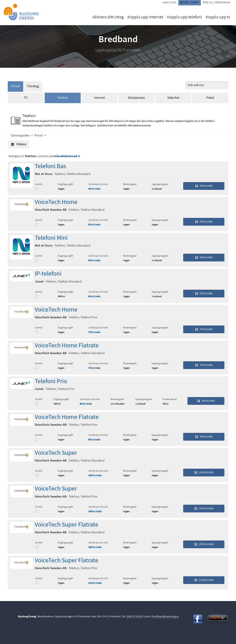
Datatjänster (136, 98)
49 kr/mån (94, 189)
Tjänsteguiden (20, 136)
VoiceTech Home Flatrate (67, 346)
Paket (210, 98)
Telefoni (63, 98)
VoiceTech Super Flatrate (67, 525)
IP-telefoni (48, 274)
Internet (100, 98)
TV (26, 98)
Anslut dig (169, 3)
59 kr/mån (94, 225)
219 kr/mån (95, 583)
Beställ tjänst (190, 3)
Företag (33, 86)
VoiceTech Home (56, 202)
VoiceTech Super (56, 453)
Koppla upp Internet (145, 17)
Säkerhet (173, 98)
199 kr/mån (95, 547)
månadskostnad (67, 156)
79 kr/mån (94, 332)
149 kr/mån (95, 476)
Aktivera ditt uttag (108, 17)
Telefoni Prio (51, 382)
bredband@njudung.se (165, 617)
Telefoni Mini (51, 238)
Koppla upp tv (218, 17)
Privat (15, 86)
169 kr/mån (95, 512)
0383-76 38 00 (134, 617)
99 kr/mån (86, 404)
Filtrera (19, 144)
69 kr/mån (94, 261)
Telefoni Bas (50, 167)
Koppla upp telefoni (184, 17)
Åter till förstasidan (216, 3)
